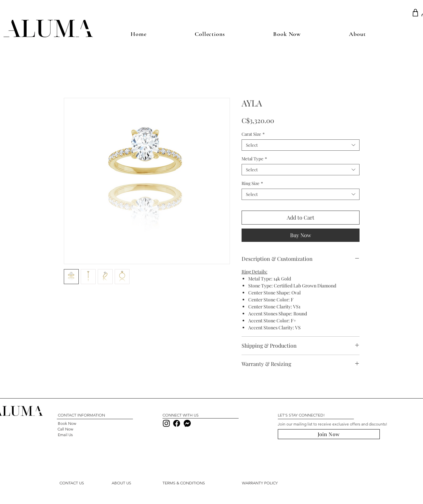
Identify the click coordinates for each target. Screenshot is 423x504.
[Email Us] (65, 435)
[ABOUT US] (122, 483)
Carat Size (253, 134)
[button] (72, 483)
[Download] (166, 423)
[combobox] (301, 145)
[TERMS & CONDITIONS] (184, 483)
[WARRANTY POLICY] (260, 483)
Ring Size (252, 183)
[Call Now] (65, 429)
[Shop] (416, 13)
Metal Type (254, 159)
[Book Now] (67, 423)
